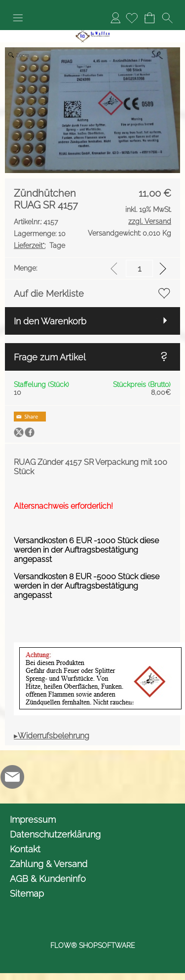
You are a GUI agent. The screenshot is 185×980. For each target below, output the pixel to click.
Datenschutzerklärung (55, 834)
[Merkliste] (132, 18)
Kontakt (25, 849)
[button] (18, 18)
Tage (39, 245)
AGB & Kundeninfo (48, 879)
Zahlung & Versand (49, 864)
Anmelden (115, 17)
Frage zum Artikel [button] (50, 357)
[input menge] (139, 268)
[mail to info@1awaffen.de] (12, 777)
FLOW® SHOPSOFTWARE (93, 945)
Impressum (33, 820)
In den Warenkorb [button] (50, 321)
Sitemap (27, 893)
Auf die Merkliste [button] (49, 294)
